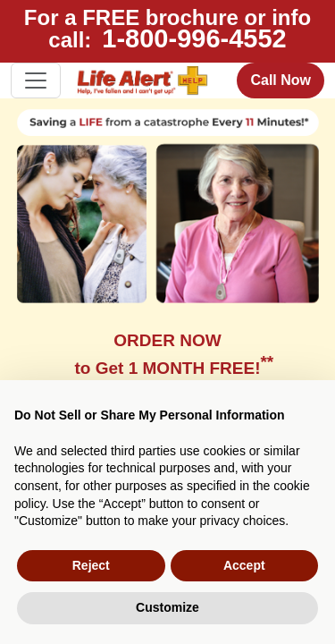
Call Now (281, 80)
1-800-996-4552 (194, 38)
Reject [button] (91, 565)
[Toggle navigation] (36, 80)
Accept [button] (244, 565)
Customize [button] (167, 607)
